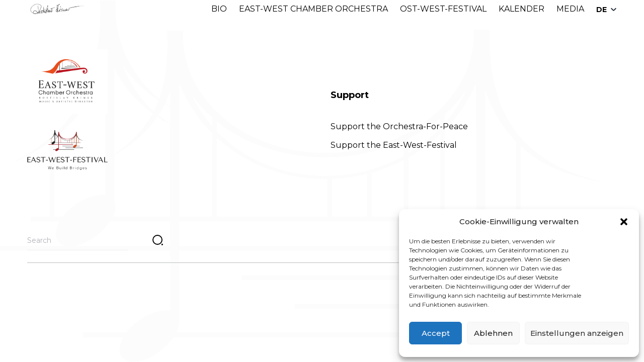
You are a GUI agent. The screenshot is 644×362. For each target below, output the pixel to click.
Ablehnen (493, 333)
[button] (624, 222)
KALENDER (521, 9)
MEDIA (570, 9)
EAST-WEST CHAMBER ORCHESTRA (313, 9)
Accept (436, 333)
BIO (219, 9)
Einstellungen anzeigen (577, 333)
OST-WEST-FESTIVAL (443, 9)
